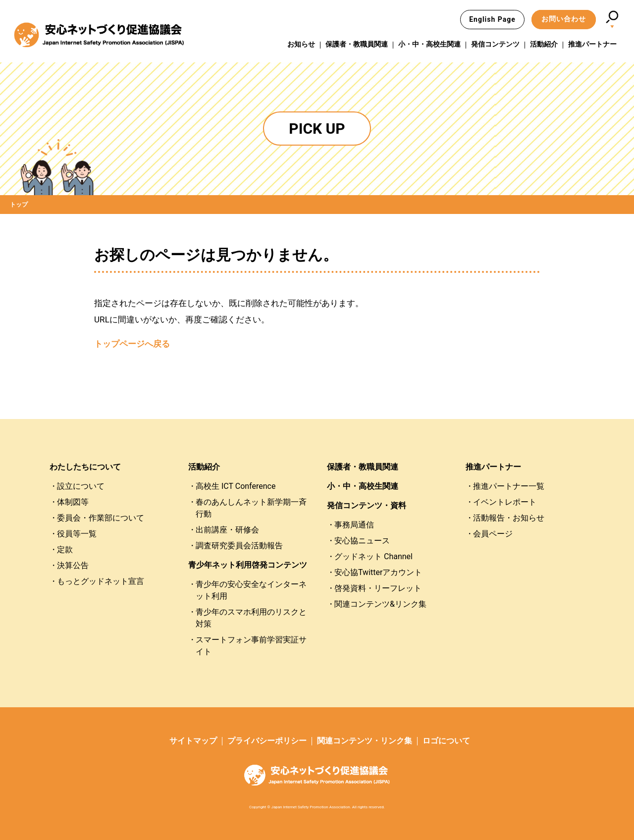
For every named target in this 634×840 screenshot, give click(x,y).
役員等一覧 (77, 534)
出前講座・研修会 (227, 530)
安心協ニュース (362, 541)
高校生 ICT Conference (236, 486)
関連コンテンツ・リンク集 (365, 741)
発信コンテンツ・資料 (367, 505)
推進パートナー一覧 (509, 486)
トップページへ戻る (132, 344)
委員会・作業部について (101, 518)
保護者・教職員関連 (357, 44)
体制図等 (73, 502)
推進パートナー (592, 44)
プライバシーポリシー (267, 741)
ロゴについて (446, 741)
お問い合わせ (564, 19)
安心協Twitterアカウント (378, 572)
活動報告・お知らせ (509, 518)
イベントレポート (505, 502)
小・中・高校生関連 (429, 44)
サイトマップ (193, 741)
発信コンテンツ (495, 44)
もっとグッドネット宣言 (101, 581)
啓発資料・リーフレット (378, 588)
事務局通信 (354, 525)
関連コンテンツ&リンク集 (380, 604)
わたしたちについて (85, 467)
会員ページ (493, 534)
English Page (492, 19)
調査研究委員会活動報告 (239, 546)
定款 (65, 550)
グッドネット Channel (373, 556)
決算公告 (73, 565)
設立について (81, 486)
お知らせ (301, 44)
